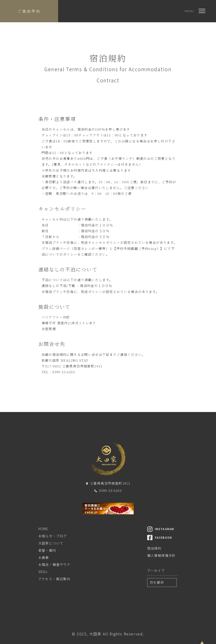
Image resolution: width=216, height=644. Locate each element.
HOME (43, 529)
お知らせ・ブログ (53, 536)
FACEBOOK (160, 537)
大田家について (51, 543)
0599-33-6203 (108, 490)
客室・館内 (47, 550)
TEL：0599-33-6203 (58, 372)
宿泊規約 (154, 548)
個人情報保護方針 (161, 555)
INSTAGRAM (161, 529)
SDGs (43, 572)
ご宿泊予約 (29, 11)
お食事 (44, 557)
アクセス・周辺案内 (54, 579)
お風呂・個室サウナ (55, 564)
